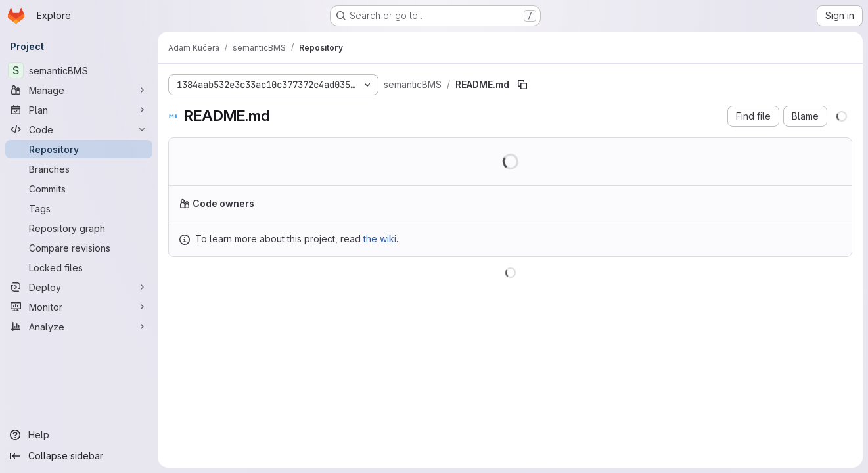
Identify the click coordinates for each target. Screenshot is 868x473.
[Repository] (79, 149)
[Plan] (79, 110)
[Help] (79, 435)
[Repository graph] (79, 228)
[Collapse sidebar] (79, 456)
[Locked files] (79, 267)
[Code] (79, 129)
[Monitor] (79, 307)
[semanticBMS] (79, 70)
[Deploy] (79, 287)
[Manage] (79, 90)
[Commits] (79, 189)
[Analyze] (79, 327)
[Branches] (79, 169)
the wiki (380, 239)
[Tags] (79, 208)
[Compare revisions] (79, 248)
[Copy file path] (522, 85)
